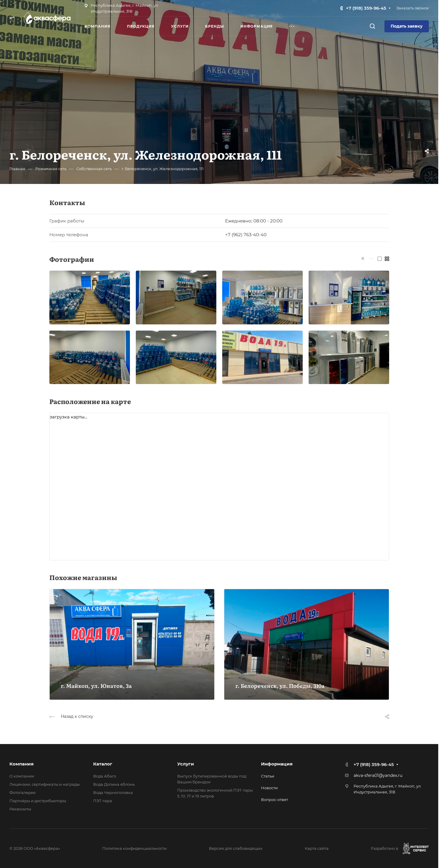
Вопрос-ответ (275, 800)
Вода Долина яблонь (114, 784)
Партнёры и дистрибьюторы (38, 801)
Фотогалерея (22, 792)
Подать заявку (407, 26)
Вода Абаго (105, 776)
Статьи (268, 776)
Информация (277, 764)
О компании (22, 776)
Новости (269, 788)
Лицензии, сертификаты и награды (45, 784)
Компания (21, 764)
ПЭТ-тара (103, 801)
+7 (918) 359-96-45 (366, 8)
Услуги (186, 764)
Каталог (103, 764)
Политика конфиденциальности (134, 848)
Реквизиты (20, 809)
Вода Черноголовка (113, 792)
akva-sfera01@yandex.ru (378, 775)
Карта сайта (317, 848)
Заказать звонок (413, 8)
